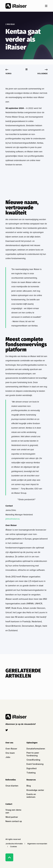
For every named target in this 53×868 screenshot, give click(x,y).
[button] (21, 724)
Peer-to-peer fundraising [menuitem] (33, 754)
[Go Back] (26, 70)
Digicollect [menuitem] (32, 768)
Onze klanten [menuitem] (12, 786)
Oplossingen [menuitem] (32, 743)
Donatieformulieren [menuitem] (36, 749)
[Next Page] (42, 71)
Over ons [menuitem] (9, 743)
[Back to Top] (9, 857)
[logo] (16, 717)
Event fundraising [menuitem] (35, 764)
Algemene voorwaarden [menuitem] (37, 844)
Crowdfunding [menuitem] (33, 760)
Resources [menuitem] (31, 780)
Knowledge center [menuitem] (35, 790)
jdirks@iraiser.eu (13, 519)
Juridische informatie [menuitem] (14, 844)
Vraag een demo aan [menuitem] (13, 811)
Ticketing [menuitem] (31, 773)
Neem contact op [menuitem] (14, 821)
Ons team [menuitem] (10, 753)
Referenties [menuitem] (11, 780)
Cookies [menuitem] (14, 847)
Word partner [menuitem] (12, 817)
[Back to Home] (16, 6)
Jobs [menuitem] (8, 757)
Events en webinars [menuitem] (31, 796)
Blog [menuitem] (29, 786)
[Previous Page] (8, 71)
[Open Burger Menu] (46, 6)
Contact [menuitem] (9, 804)
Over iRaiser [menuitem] (11, 749)
